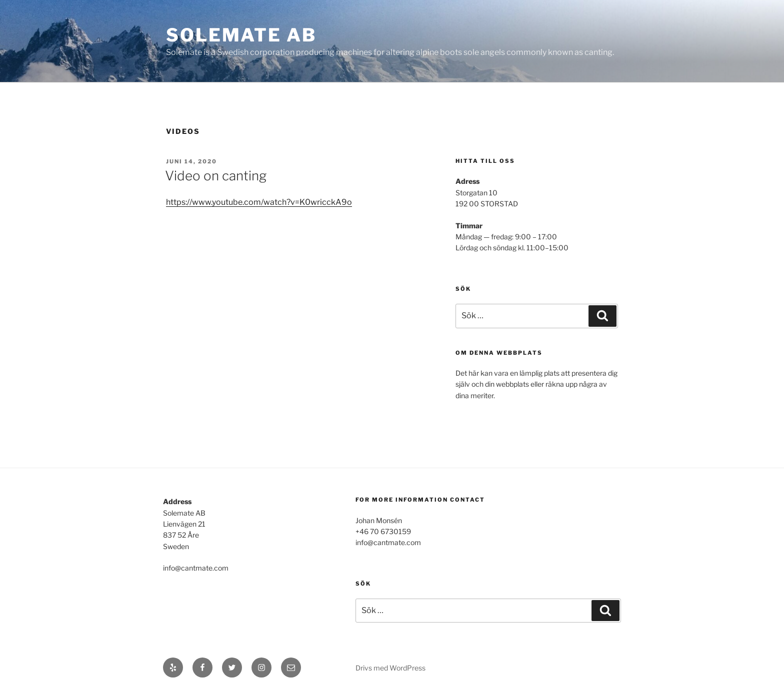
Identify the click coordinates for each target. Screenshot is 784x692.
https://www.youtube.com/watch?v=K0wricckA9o (259, 202)
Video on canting (216, 176)
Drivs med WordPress (390, 668)
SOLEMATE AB (241, 35)
